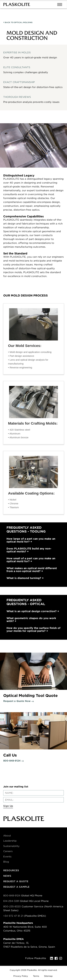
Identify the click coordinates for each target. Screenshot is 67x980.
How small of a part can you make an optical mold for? (31, 560)
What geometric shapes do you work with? (31, 620)
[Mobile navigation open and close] (60, 4)
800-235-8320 (12, 907)
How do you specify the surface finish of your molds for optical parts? (33, 630)
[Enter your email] (33, 800)
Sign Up (8, 806)
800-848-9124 (12, 896)
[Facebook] (57, 958)
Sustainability (11, 846)
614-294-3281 (12, 901)
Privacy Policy (21, 976)
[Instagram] (61, 958)
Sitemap (48, 976)
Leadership (10, 841)
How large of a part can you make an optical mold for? (31, 540)
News (7, 876)
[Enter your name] (33, 793)
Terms (36, 976)
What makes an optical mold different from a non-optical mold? (32, 570)
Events (7, 857)
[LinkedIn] (52, 958)
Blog (6, 862)
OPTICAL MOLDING (18, 22)
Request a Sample (16, 887)
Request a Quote (16, 881)
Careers (8, 851)
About (7, 836)
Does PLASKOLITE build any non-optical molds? (29, 550)
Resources (11, 870)
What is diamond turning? (25, 578)
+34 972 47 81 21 (13, 916)
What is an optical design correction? (33, 611)
